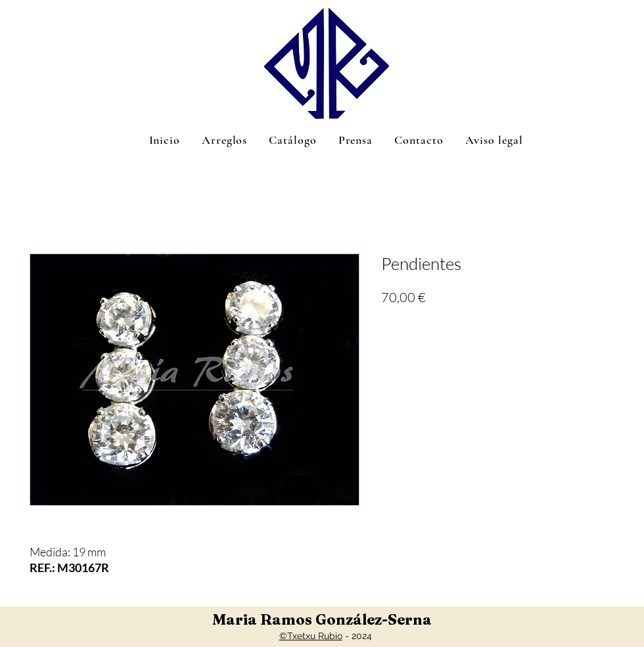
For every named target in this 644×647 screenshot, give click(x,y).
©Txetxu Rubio (311, 636)
